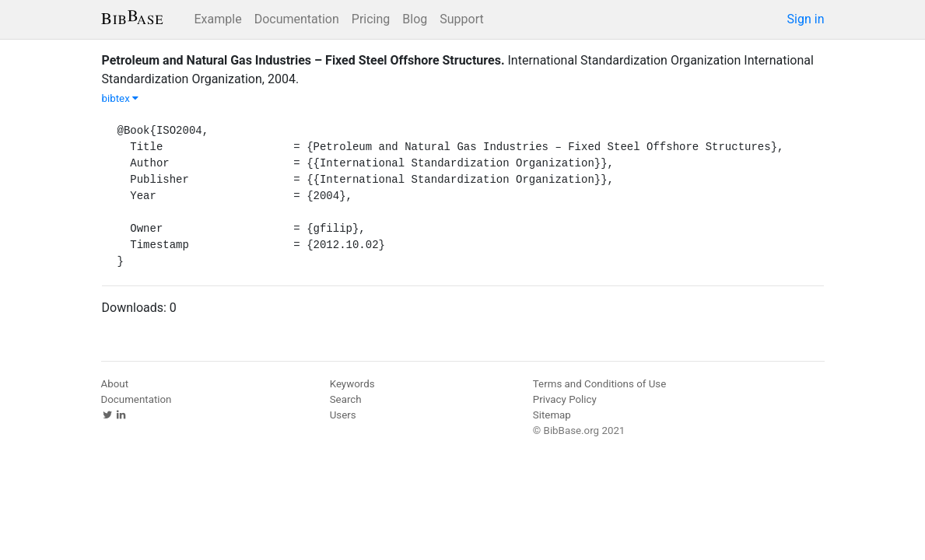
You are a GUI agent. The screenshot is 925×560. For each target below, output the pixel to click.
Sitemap (552, 415)
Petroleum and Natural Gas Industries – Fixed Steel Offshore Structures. (303, 60)
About (115, 384)
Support (461, 19)
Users (343, 415)
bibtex (121, 98)
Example (218, 19)
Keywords (352, 384)
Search (346, 399)
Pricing (371, 19)
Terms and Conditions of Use (599, 384)
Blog (415, 19)
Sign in (806, 19)
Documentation (297, 19)
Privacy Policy (565, 399)
